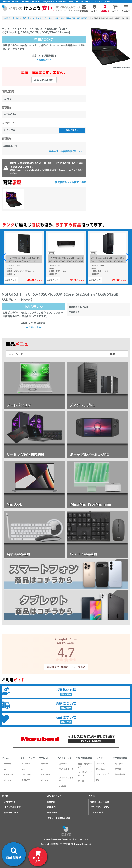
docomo (7, 764)
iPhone (5, 758)
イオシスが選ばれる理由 (59, 818)
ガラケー (63, 764)
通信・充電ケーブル (85, 765)
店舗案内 (51, 807)
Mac (98, 780)
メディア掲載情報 (12, 807)
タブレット (44, 758)
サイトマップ (97, 812)
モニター (119, 764)
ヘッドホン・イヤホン (85, 774)
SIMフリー (9, 780)
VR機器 (63, 786)
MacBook (101, 769)
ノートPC (101, 764)
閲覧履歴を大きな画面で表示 (71, 182)
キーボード (120, 774)
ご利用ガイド (10, 802)
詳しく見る (72, 130)
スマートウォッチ (66, 779)
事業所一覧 (52, 812)
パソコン (98, 758)
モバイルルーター (66, 771)
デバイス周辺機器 (84, 758)
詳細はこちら (44, 60)
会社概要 (51, 802)
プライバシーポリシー (101, 807)
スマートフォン (27, 758)
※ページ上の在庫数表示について (67, 151)
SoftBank (8, 774)
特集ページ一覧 (11, 812)
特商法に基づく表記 (100, 802)
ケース (81, 781)
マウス (118, 769)
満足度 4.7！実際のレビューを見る (66, 667)
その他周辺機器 (120, 758)
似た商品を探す (44, 80)
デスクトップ (102, 774)
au (5, 769)
